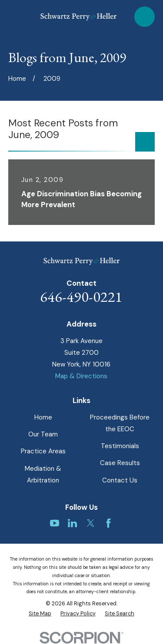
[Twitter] (91, 523)
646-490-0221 (81, 296)
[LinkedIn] (72, 523)
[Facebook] (108, 523)
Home (43, 417)
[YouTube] (55, 523)
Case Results (120, 463)
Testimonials (120, 446)
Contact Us (120, 480)
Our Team (43, 434)
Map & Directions (81, 376)
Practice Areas (43, 451)
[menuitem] (40, 614)
